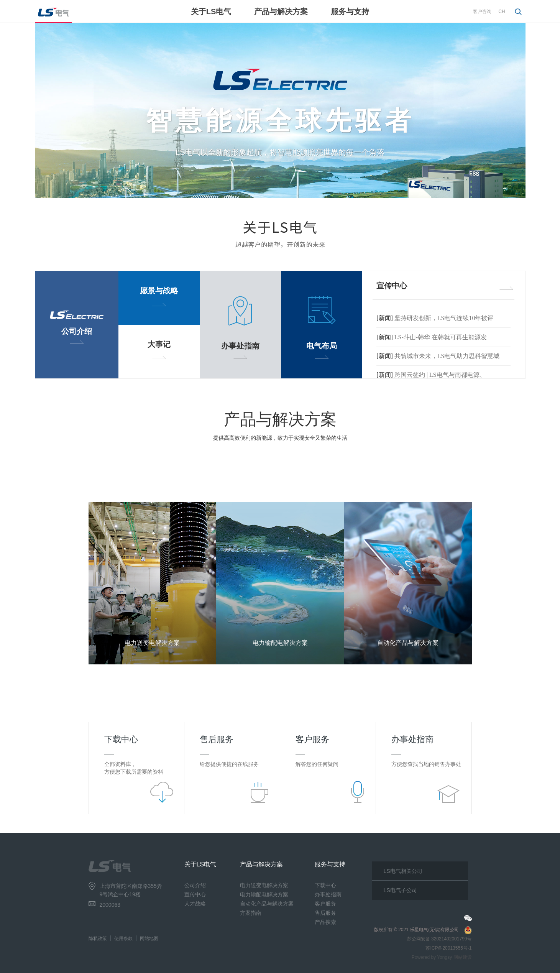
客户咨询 (482, 12)
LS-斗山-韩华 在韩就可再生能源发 (441, 337)
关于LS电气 (211, 12)
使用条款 (123, 938)
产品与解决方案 (281, 12)
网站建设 (463, 957)
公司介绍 (195, 885)
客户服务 (325, 904)
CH (502, 12)
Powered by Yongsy (432, 957)
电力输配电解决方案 (264, 894)
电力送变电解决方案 (264, 885)
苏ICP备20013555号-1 (448, 948)
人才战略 (195, 904)
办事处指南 (328, 894)
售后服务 (325, 913)
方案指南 (251, 913)
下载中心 (325, 885)
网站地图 (149, 938)
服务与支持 (350, 12)
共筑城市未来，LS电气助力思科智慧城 (447, 356)
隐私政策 (98, 938)
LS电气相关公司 (403, 871)
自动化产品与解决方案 (267, 904)
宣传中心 (195, 894)
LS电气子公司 (400, 890)
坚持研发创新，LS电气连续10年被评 (444, 318)
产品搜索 (325, 922)
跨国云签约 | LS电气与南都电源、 (440, 375)
